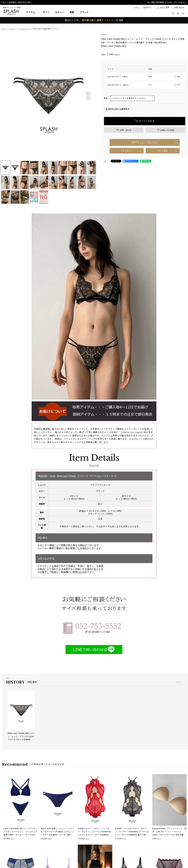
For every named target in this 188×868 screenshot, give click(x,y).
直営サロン (148, 8)
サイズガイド (127, 151)
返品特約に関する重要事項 (117, 109)
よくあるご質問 (163, 8)
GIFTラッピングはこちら (145, 142)
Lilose (104, 34)
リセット (179, 682)
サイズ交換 (163, 151)
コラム (136, 8)
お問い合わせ (179, 8)
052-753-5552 (158, 2)
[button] (173, 13)
